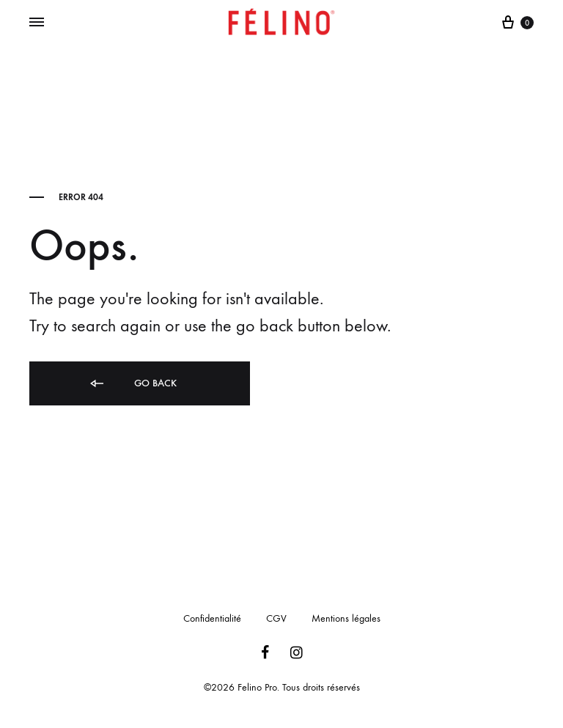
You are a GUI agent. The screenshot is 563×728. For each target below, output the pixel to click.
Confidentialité (212, 618)
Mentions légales (346, 618)
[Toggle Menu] (37, 23)
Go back (132, 384)
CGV (276, 618)
